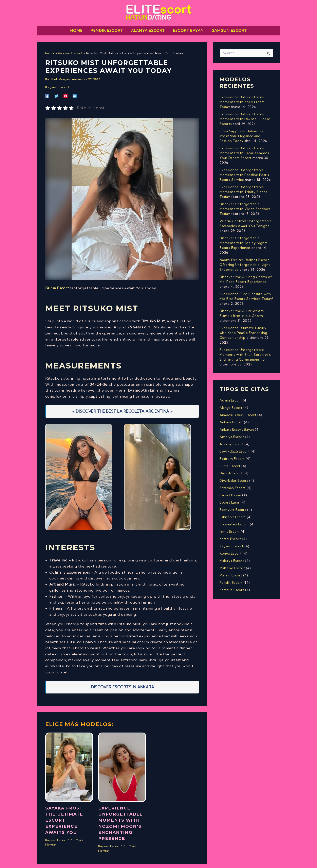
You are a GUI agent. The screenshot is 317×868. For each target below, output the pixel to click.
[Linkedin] (75, 92)
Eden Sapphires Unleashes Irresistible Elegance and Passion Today (241, 132)
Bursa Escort (57, 284)
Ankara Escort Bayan (237, 426)
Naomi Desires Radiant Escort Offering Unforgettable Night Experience (245, 261)
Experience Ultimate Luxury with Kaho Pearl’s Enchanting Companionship (243, 329)
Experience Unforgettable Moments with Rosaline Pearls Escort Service (244, 171)
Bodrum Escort (232, 455)
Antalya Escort (232, 433)
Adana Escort (231, 397)
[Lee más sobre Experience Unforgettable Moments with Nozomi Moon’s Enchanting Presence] (122, 763)
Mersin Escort (231, 572)
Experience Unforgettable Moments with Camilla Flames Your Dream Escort (244, 149)
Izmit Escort (230, 528)
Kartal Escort (230, 535)
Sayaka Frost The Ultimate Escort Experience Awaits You (64, 816)
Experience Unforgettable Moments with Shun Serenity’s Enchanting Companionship (245, 351)
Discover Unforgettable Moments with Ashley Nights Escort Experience (244, 239)
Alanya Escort (231, 404)
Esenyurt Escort (233, 506)
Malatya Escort (232, 557)
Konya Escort (231, 550)
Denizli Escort (231, 470)
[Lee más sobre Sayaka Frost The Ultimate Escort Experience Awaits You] (69, 763)
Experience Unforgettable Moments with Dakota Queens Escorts (245, 115)
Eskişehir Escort (233, 513)
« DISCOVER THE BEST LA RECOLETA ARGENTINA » (123, 407)
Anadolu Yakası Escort (238, 411)
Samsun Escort (232, 586)
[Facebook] (47, 92)
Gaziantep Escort (234, 521)
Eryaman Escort (233, 484)
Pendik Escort (231, 579)
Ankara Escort (231, 419)
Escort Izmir (230, 499)
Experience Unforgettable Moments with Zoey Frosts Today (242, 98)
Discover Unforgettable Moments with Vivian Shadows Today (245, 205)
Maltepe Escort (232, 564)
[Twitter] (56, 92)
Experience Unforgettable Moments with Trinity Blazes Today (243, 188)
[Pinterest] (66, 92)
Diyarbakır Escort (234, 477)
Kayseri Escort (57, 83)
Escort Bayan (230, 491)
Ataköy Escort (232, 440)
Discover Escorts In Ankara (123, 683)
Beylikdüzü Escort (235, 448)
